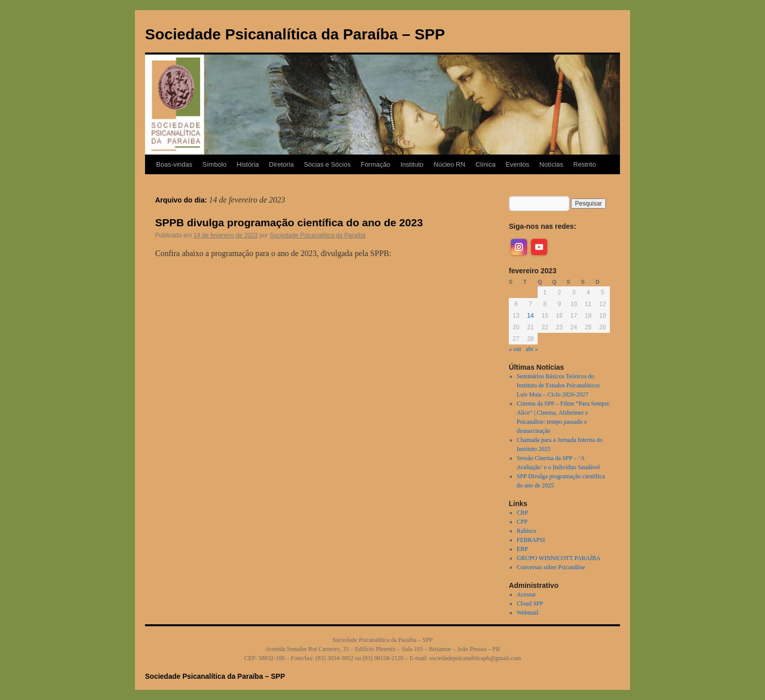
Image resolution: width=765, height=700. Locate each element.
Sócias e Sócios (327, 164)
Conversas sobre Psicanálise (551, 567)
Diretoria (281, 164)
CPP (522, 522)
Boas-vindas (174, 164)
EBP (522, 549)
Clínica (486, 164)
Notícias (552, 164)
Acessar (527, 594)
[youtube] (539, 247)
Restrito (585, 164)
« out (515, 349)
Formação (376, 164)
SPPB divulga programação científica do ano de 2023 (289, 222)
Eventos (518, 164)
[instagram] (519, 247)
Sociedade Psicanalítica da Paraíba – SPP (295, 34)
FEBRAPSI (531, 540)
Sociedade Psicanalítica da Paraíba (318, 235)
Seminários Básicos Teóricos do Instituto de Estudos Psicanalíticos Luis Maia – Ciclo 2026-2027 (558, 385)
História (248, 164)
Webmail (528, 613)
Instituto (412, 164)
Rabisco (527, 531)
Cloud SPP (530, 604)
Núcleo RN (449, 164)
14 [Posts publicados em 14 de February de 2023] (530, 316)
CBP (523, 513)
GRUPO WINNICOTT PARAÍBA (559, 558)
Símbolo (215, 164)
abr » (532, 349)
